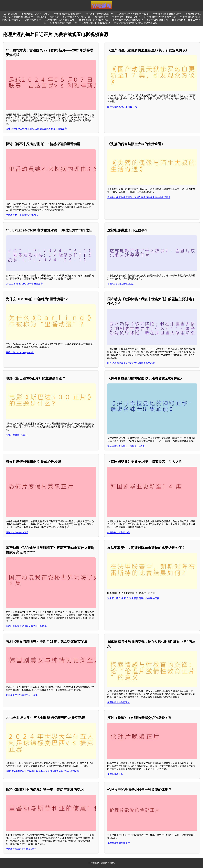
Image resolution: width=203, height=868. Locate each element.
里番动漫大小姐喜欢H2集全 (126, 17)
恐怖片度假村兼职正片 (17, 533)
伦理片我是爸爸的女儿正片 (77, 17)
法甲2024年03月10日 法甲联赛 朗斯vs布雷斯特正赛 (133, 598)
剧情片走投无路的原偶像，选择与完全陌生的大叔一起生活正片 (139, 197)
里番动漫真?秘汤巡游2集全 (68, 14)
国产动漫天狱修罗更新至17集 (122, 107)
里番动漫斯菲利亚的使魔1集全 (21, 849)
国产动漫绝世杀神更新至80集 (60, 20)
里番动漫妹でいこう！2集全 (36, 14)
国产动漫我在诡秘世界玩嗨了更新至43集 (26, 626)
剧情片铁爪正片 (33, 20)
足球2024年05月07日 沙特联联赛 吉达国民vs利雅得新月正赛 (36, 129)
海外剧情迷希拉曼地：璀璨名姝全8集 (126, 446)
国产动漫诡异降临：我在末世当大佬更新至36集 (131, 363)
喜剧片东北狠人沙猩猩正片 (121, 284)
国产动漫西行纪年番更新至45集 (160, 17)
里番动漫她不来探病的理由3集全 (22, 215)
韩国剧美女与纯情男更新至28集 (22, 695)
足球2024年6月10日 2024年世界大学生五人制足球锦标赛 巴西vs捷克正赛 (43, 771)
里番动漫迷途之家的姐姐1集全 (128, 20)
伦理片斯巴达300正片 (17, 435)
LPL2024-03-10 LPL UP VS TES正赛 (24, 284)
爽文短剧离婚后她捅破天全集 (93, 20)
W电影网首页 (11, 14)
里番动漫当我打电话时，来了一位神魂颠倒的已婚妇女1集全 (80, 23)
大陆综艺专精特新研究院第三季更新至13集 (136, 23)
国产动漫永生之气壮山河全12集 (133, 14)
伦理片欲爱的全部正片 (119, 843)
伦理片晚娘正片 (115, 774)
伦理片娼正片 (101, 17)
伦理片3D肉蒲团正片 (158, 20)
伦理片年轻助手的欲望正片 (99, 14)
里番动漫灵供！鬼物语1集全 (167, 14)
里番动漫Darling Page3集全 (20, 353)
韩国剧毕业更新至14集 (119, 533)
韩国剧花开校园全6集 (48, 17)
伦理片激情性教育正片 (119, 702)
